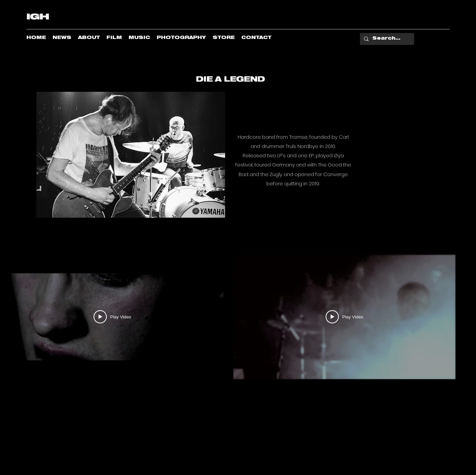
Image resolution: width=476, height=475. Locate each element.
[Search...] (386, 39)
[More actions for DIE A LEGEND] (10, 244)
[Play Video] (112, 317)
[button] (10, 244)
